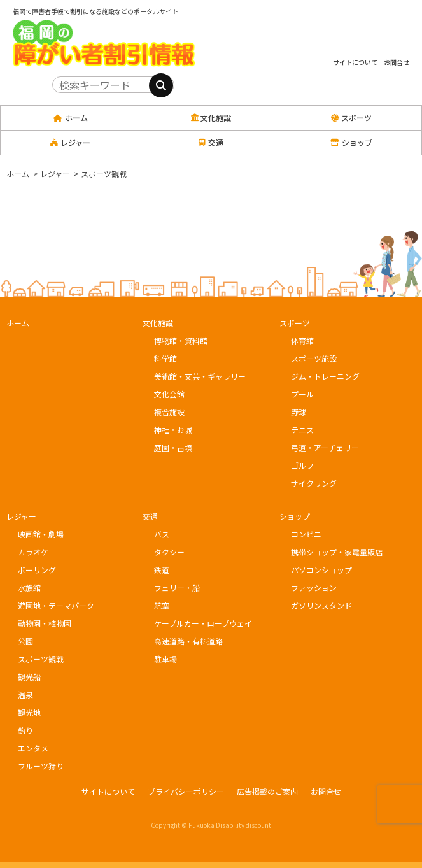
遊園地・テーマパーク (56, 605)
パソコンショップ (321, 570)
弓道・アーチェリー (325, 447)
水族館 (29, 587)
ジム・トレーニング (325, 376)
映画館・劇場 (41, 534)
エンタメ (33, 748)
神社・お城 (173, 430)
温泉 (25, 694)
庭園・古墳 (173, 447)
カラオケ (33, 552)
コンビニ (306, 534)
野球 (299, 412)
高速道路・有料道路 (188, 641)
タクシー (169, 552)
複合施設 (169, 412)
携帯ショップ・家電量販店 (337, 552)
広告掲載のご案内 (267, 791)
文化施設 (158, 323)
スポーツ (295, 323)
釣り (25, 730)
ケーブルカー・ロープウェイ (203, 623)
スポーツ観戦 (41, 659)
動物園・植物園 (45, 623)
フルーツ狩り (41, 766)
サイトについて (355, 62)
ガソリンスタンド (321, 605)
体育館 (302, 340)
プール (302, 394)
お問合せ (397, 62)
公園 (25, 641)
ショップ (295, 516)
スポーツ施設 (314, 358)
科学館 (165, 358)
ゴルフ (302, 465)
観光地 (29, 712)
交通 (150, 516)
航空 (162, 605)
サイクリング (314, 483)
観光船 (29, 677)
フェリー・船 (177, 587)
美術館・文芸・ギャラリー (200, 376)
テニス (302, 430)
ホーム (71, 117)
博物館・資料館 (181, 340)
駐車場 (165, 659)
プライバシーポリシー (186, 791)
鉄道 (162, 570)
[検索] (161, 85)
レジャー (21, 516)
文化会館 (169, 394)
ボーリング (37, 570)
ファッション (314, 587)
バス (162, 534)
